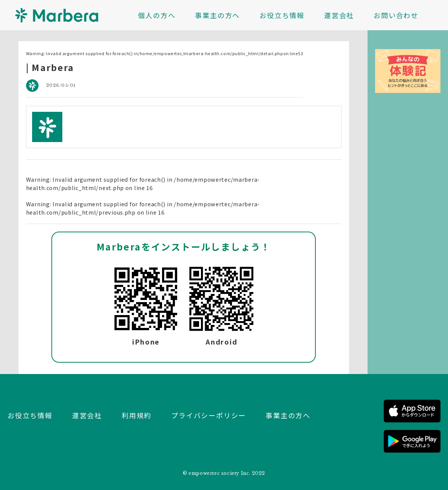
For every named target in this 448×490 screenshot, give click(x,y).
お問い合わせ (396, 15)
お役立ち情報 (282, 15)
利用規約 (137, 415)
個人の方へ (157, 15)
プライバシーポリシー (209, 415)
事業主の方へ (217, 15)
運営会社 (339, 15)
